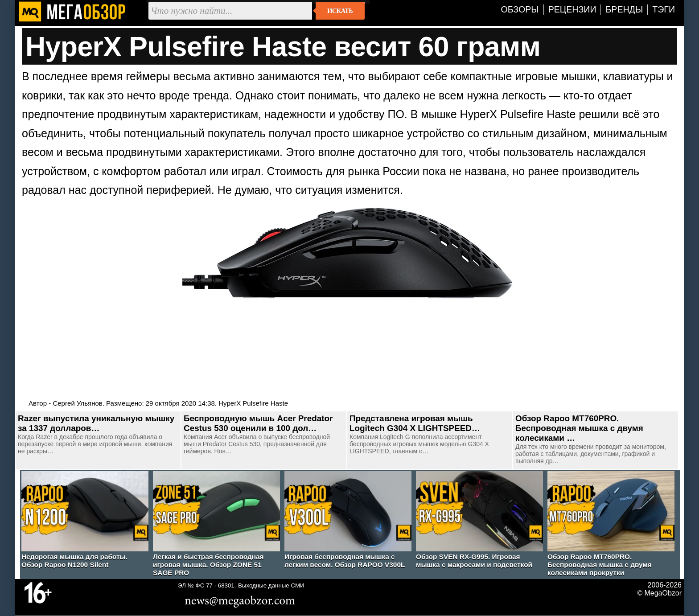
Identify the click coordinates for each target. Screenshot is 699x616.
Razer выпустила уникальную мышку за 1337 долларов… (96, 423)
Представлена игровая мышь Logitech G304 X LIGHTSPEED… (415, 423)
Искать (340, 11)
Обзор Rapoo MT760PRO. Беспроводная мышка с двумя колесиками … (579, 428)
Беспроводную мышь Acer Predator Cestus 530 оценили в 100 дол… (258, 423)
